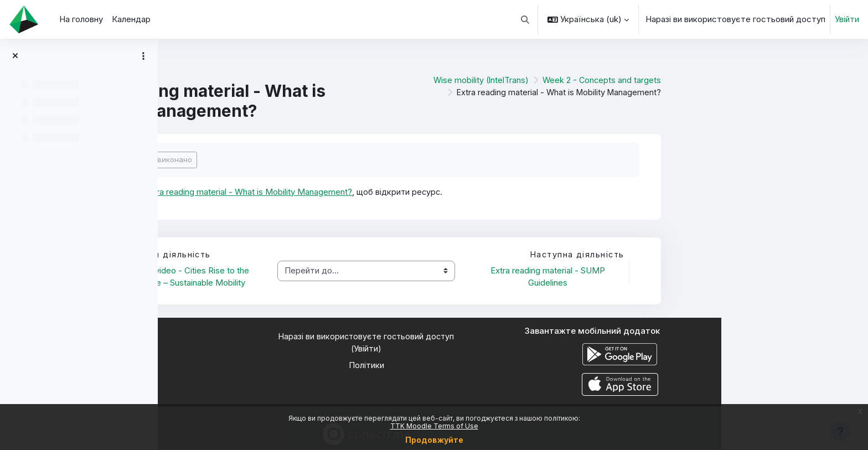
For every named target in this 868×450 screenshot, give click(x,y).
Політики (513, 366)
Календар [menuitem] (131, 19)
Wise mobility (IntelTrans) (625, 80)
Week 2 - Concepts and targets (748, 80)
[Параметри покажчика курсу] (143, 56)
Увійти (847, 19)
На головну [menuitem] (81, 19)
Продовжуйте (434, 440)
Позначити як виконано (297, 159)
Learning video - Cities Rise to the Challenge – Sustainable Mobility (333, 277)
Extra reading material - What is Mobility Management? (398, 192)
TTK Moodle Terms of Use (434, 426)
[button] (526, 19)
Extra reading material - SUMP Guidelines (696, 277)
